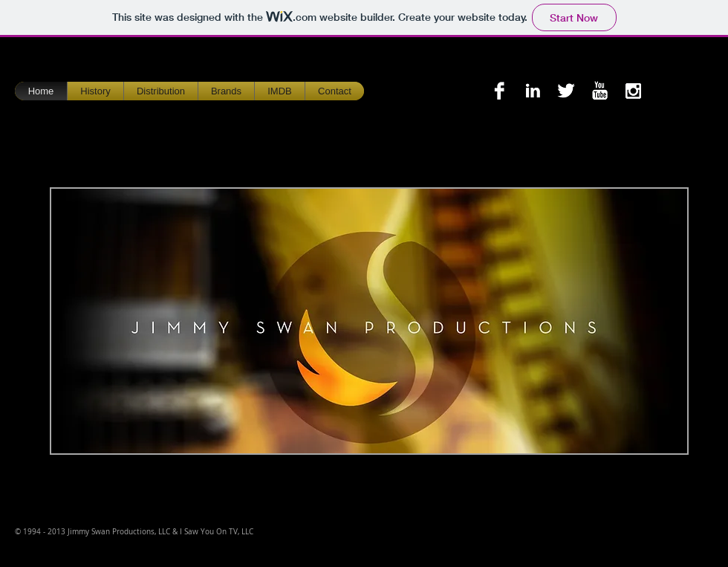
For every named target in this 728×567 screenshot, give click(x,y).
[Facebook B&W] (499, 91)
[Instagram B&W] (633, 91)
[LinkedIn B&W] (533, 91)
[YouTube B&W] (599, 91)
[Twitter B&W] (566, 91)
